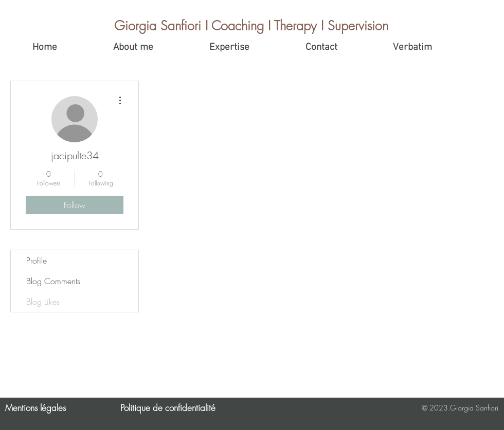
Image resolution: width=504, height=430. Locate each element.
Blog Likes (43, 302)
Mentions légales (35, 408)
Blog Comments (53, 281)
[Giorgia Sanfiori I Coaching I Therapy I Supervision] (253, 26)
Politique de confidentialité (168, 408)
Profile (37, 260)
